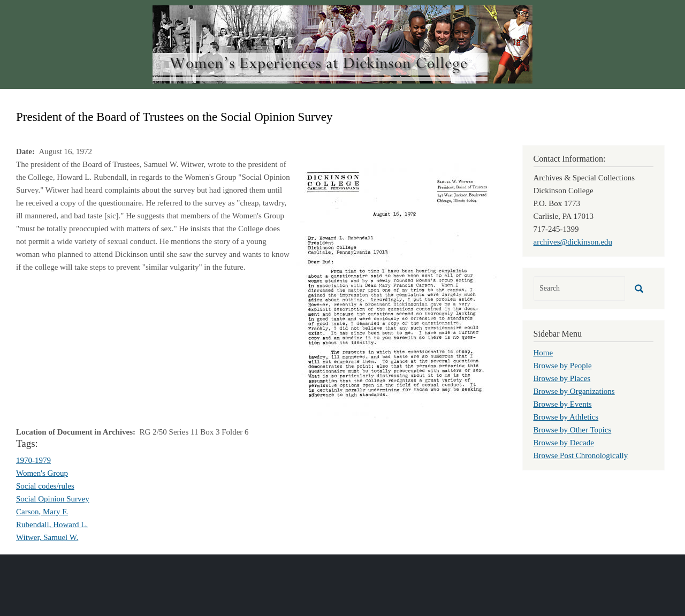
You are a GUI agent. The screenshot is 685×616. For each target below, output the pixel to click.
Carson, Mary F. (42, 512)
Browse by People (563, 366)
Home (543, 353)
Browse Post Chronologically (581, 455)
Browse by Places (562, 378)
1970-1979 (33, 460)
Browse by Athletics (566, 417)
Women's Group (42, 473)
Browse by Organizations (574, 391)
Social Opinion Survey (53, 499)
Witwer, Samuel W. (47, 537)
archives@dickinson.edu (573, 242)
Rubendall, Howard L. (52, 524)
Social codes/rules (45, 486)
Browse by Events (563, 404)
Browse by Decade (564, 443)
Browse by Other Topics (573, 430)
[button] (396, 291)
